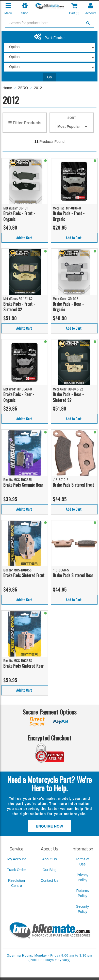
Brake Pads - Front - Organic (19, 216)
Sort (72, 118)
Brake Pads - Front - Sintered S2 (19, 307)
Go (50, 77)
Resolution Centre (16, 883)
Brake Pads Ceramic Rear (23, 485)
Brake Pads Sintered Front (73, 485)
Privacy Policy (82, 877)
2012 (38, 88)
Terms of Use (82, 862)
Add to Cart (24, 238)
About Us (49, 859)
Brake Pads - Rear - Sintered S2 (68, 397)
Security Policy (83, 909)
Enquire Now (49, 826)
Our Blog (49, 870)
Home (7, 88)
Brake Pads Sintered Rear (73, 575)
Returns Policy (82, 893)
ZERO (23, 88)
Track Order (16, 870)
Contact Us (49, 880)
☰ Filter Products (25, 123)
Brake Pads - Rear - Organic (68, 307)
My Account (16, 859)
